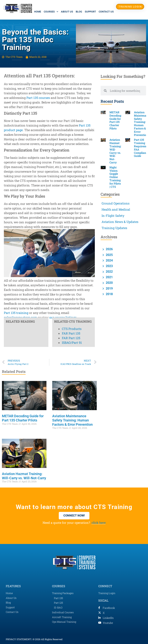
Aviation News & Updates (120, 222)
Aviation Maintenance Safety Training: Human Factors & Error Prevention (72, 420)
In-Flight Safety (113, 216)
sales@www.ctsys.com (20, 317)
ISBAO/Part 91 (72, 129)
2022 (109, 272)
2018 (109, 294)
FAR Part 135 (71, 120)
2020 (109, 283)
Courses (51, 12)
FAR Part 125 (71, 125)
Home (38, 12)
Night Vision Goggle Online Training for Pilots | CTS (115, 177)
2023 (109, 266)
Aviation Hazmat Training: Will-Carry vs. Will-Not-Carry (24, 476)
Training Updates (114, 228)
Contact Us (106, 12)
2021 (109, 277)
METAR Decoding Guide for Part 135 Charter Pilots (23, 418)
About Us (67, 12)
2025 (109, 255)
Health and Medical (116, 209)
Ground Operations (116, 203)
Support (90, 12)
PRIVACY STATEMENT (18, 639)
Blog (79, 12)
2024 (109, 260)
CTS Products (72, 115)
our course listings (63, 317)
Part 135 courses (38, 98)
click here (99, 523)
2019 (109, 288)
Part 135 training (16, 313)
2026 (109, 249)
